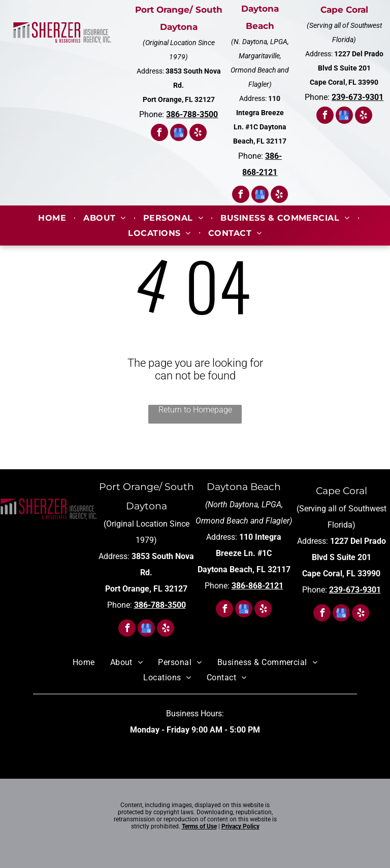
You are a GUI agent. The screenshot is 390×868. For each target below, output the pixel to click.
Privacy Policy (240, 826)
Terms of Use (199, 826)
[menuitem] (53, 218)
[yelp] (198, 134)
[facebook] (159, 134)
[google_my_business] (179, 134)
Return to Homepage (195, 410)
